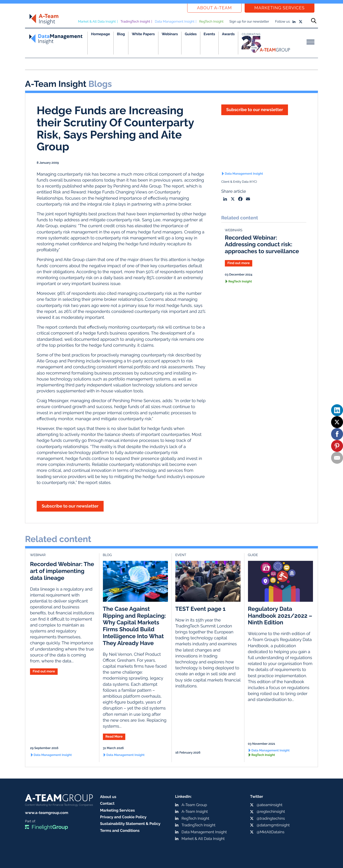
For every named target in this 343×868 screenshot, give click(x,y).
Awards (228, 34)
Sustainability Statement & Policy (130, 824)
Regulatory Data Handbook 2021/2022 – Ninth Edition (280, 616)
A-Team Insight (195, 811)
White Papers (143, 34)
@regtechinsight (271, 811)
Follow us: (283, 22)
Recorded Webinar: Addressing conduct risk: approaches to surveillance (262, 244)
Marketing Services (280, 8)
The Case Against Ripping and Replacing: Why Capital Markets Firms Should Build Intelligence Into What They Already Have (134, 626)
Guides (191, 34)
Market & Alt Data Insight (97, 22)
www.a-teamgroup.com (47, 813)
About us (108, 797)
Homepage (101, 34)
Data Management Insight (175, 22)
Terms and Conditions (120, 831)
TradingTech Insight (135, 22)
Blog (121, 34)
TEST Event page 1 (200, 609)
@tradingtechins (271, 818)
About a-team (214, 8)
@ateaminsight (270, 805)
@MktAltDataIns (270, 832)
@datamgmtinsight (273, 825)
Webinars (170, 34)
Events (209, 34)
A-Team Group (194, 805)
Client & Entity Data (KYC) (239, 182)
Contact (107, 803)
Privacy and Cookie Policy (123, 817)
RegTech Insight (211, 22)
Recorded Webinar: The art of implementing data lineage (62, 571)
